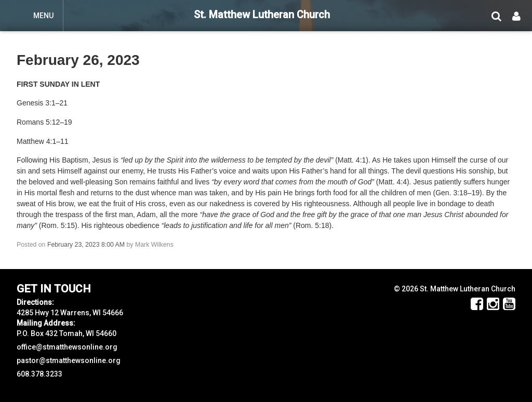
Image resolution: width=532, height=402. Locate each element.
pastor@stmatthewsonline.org (69, 360)
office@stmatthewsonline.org (67, 347)
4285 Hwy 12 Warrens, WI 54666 (70, 313)
